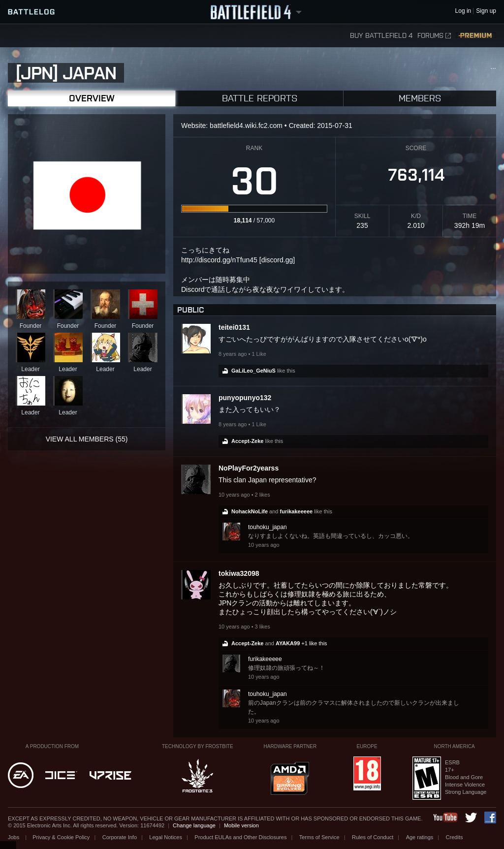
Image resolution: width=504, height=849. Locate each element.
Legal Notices (166, 837)
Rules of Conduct (373, 837)
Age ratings (420, 837)
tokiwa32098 (239, 573)
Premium (476, 36)
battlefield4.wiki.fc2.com (246, 126)
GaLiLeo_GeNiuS (253, 371)
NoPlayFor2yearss (249, 468)
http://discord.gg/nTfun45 (219, 260)
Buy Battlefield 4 (381, 36)
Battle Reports (260, 98)
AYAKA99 (288, 643)
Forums (434, 36)
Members (420, 98)
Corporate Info (120, 837)
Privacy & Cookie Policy (61, 837)
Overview (92, 98)
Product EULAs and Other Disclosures (240, 837)
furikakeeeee (297, 511)
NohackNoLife (250, 511)
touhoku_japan (268, 527)
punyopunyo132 (245, 398)
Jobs (14, 837)
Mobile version (241, 825)
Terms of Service (319, 837)
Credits (455, 837)
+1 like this (314, 643)
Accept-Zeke (247, 441)
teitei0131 (234, 327)
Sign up (486, 11)
